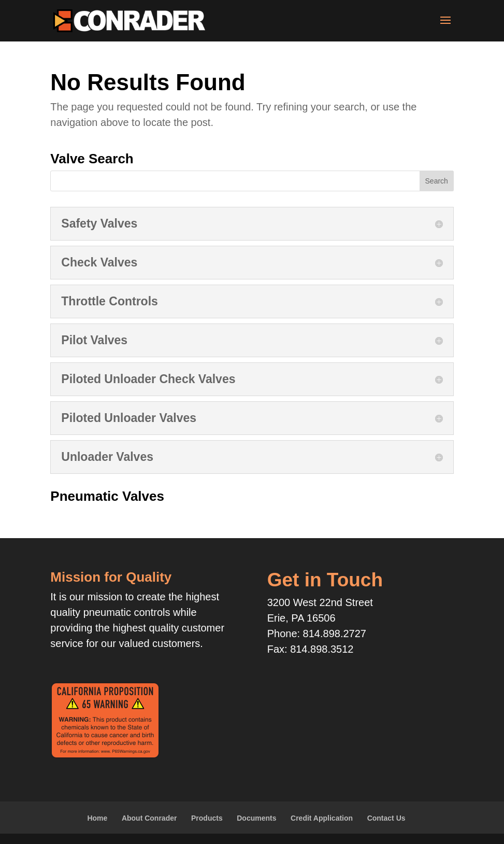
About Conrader (149, 818)
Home (97, 818)
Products (207, 818)
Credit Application (322, 818)
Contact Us (386, 818)
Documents (256, 818)
